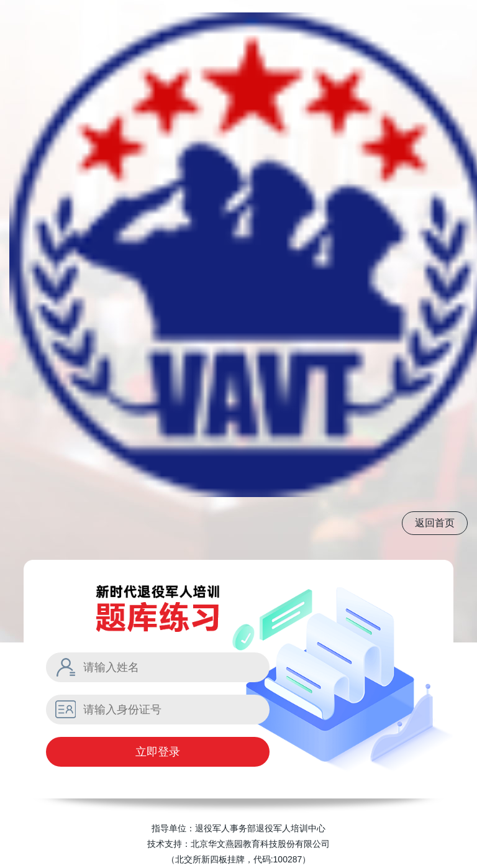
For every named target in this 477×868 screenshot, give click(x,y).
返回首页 (435, 523)
